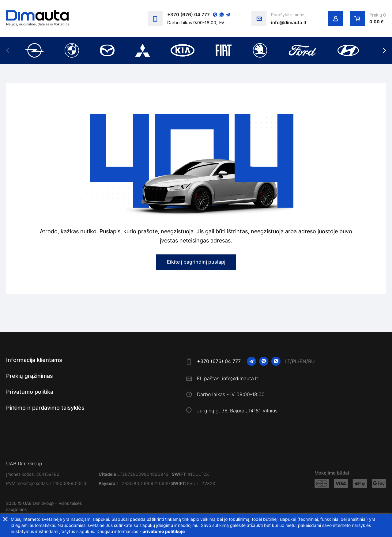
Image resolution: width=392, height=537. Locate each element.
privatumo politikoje (164, 531)
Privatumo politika (30, 392)
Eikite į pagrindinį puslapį (196, 262)
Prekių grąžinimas (30, 376)
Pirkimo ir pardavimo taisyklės (45, 408)
